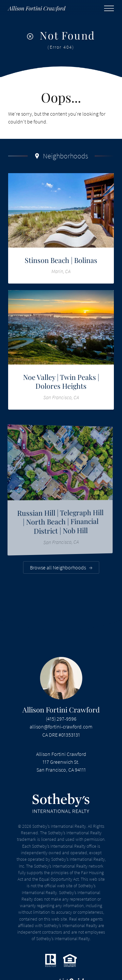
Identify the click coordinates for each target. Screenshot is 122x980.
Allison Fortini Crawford (61, 710)
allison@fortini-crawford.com (61, 727)
